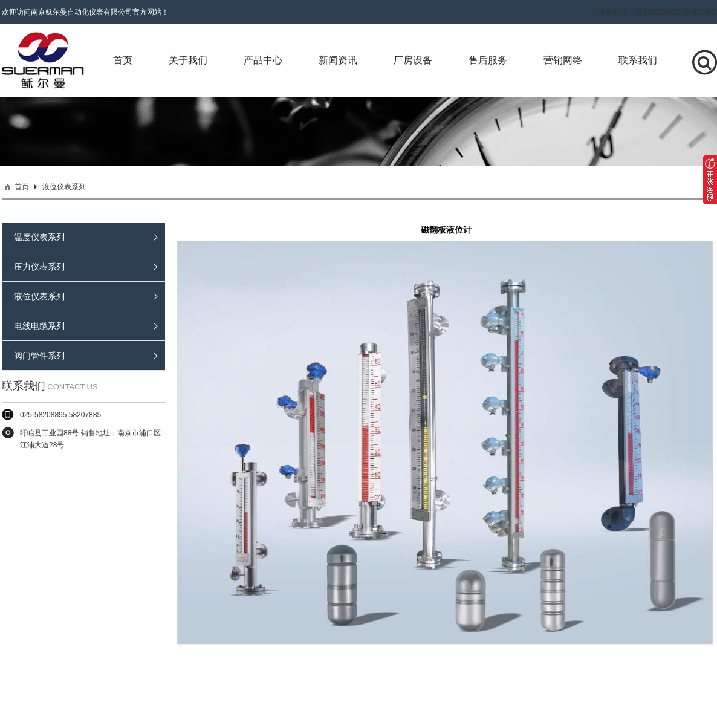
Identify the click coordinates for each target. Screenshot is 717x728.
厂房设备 (413, 60)
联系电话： (657, 12)
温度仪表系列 (86, 237)
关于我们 (188, 60)
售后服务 (488, 60)
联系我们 (638, 60)
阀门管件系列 (86, 356)
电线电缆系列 (86, 326)
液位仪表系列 (64, 187)
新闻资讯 (338, 60)
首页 (123, 60)
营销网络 (563, 60)
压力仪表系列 (86, 267)
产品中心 (263, 60)
